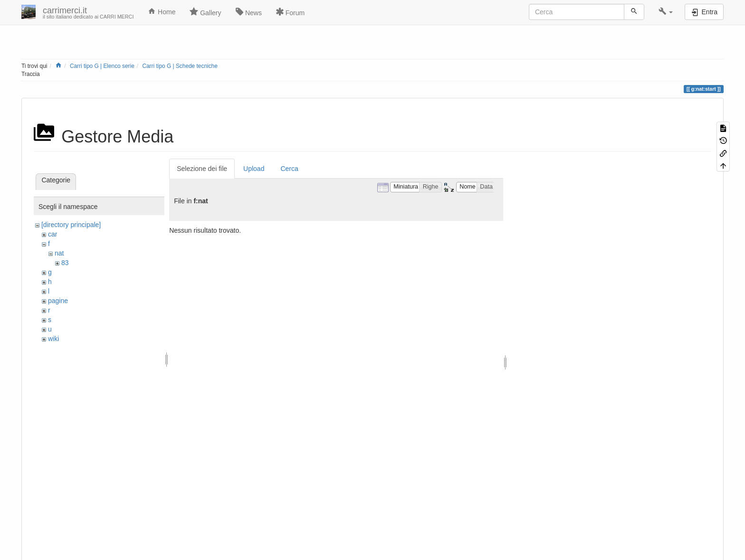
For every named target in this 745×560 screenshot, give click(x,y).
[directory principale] (71, 225)
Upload (254, 169)
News (249, 12)
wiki (53, 339)
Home (162, 11)
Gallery (205, 12)
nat (59, 253)
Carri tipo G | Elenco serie (102, 66)
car (53, 234)
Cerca (289, 169)
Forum (290, 12)
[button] (666, 12)
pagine (58, 301)
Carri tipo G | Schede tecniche (180, 66)
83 (65, 263)
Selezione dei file (202, 169)
